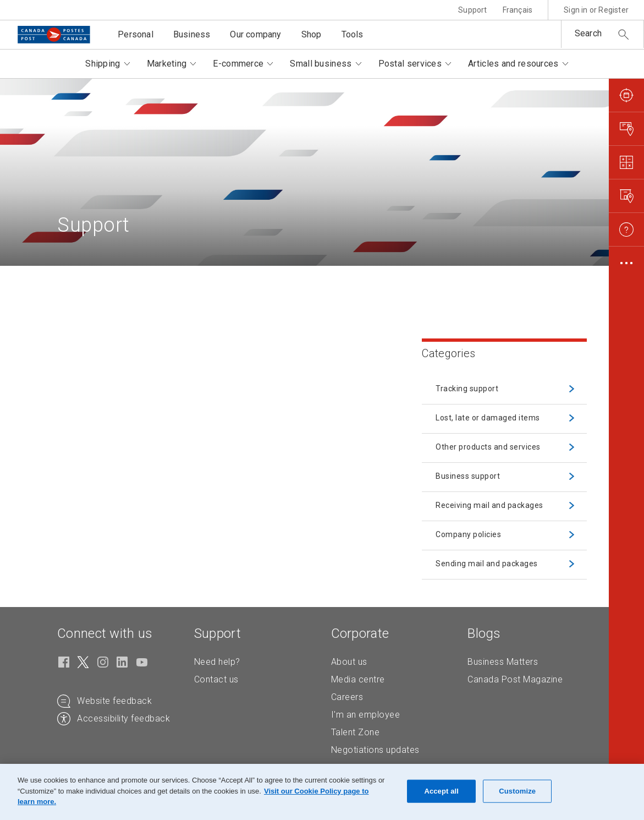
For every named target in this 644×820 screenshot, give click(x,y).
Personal (136, 34)
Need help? (217, 662)
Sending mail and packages (487, 564)
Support (472, 10)
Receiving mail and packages (489, 505)
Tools (353, 34)
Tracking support (467, 389)
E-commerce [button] (238, 64)
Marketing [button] (167, 64)
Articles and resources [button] (513, 64)
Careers (347, 697)
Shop (312, 34)
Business (192, 34)
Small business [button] (321, 64)
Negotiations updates (375, 750)
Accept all (441, 791)
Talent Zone (356, 732)
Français (518, 10)
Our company (255, 34)
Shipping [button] (103, 64)
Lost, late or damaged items (488, 418)
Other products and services (488, 447)
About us (349, 662)
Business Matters (503, 662)
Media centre (358, 679)
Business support (468, 476)
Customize (517, 791)
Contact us (216, 679)
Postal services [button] (410, 64)
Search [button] (588, 33)
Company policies (468, 534)
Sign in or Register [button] (596, 10)
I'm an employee (366, 715)
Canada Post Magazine (515, 679)
